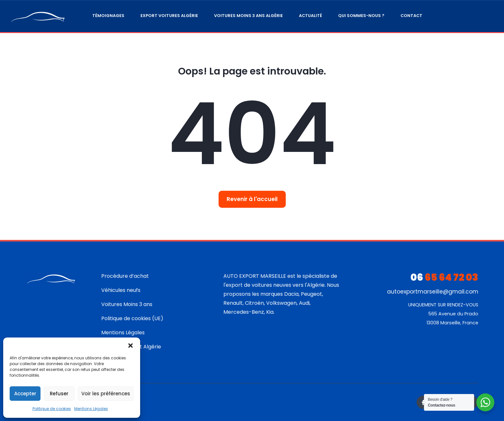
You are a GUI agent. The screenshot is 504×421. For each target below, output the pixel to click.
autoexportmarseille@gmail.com (433, 292)
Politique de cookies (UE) (132, 318)
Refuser (59, 394)
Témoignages (108, 16)
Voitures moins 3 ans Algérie (248, 16)
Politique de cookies (52, 409)
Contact (411, 16)
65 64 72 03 (444, 277)
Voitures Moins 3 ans (127, 304)
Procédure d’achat (125, 276)
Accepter (25, 394)
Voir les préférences (106, 394)
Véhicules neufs (121, 290)
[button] (130, 346)
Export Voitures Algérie (169, 16)
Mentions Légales (91, 409)
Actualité (310, 16)
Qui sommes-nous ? (361, 16)
